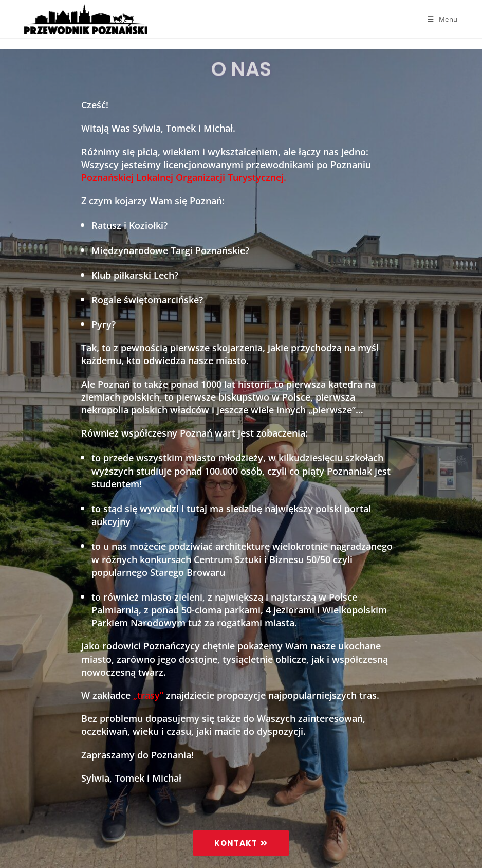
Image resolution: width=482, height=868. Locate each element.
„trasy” (148, 695)
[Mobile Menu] (443, 19)
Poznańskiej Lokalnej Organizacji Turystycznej (182, 177)
